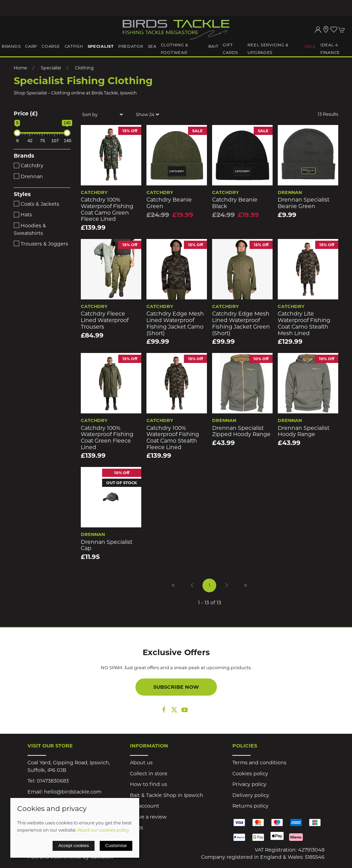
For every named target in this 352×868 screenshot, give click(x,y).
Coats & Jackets (36, 204)
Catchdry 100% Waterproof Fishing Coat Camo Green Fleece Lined (107, 209)
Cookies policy (250, 774)
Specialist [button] (101, 46)
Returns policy (250, 806)
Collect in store (149, 774)
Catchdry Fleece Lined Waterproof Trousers (105, 320)
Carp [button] (31, 46)
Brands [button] (11, 46)
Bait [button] (213, 46)
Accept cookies (74, 846)
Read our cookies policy (103, 830)
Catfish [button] (74, 46)
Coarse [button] (51, 46)
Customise (116, 846)
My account (145, 806)
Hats (23, 215)
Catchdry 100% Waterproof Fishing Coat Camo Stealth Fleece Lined (173, 438)
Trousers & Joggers (41, 244)
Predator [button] (131, 46)
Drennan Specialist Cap (107, 545)
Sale (310, 46)
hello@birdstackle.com (73, 792)
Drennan (28, 176)
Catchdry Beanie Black (235, 203)
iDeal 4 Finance (330, 49)
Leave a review (148, 817)
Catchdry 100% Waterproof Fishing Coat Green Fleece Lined (107, 438)
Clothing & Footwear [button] (175, 49)
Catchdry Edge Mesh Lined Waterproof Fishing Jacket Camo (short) (175, 323)
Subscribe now (176, 687)
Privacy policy (249, 784)
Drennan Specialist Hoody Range (304, 431)
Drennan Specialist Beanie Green (304, 203)
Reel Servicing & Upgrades (268, 49)
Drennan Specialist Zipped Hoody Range (241, 431)
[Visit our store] (326, 30)
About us (141, 763)
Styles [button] (22, 194)
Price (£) (26, 113)
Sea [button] (152, 46)
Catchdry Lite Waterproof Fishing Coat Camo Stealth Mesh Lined (304, 323)
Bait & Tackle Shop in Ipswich (167, 795)
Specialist (51, 68)
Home (20, 68)
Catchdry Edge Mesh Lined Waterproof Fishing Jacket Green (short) (241, 323)
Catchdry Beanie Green (169, 203)
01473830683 (53, 781)
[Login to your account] (318, 30)
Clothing (84, 68)
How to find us (148, 784)
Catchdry (29, 165)
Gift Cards (230, 49)
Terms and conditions (259, 763)
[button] (334, 30)
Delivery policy (251, 795)
